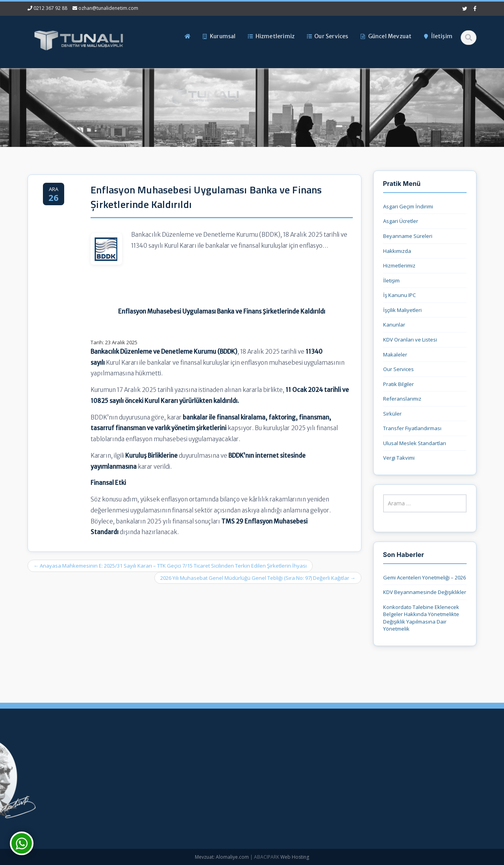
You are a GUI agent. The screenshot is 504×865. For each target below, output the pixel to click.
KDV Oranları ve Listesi (410, 340)
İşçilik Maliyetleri (402, 310)
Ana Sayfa (205, 758)
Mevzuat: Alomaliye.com (222, 857)
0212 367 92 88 (50, 8)
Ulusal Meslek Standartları (415, 443)
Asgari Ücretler (401, 221)
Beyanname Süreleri (408, 236)
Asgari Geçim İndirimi (408, 206)
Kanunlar (394, 325)
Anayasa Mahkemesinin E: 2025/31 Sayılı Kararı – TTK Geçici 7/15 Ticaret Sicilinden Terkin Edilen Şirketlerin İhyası (170, 566)
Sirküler (392, 414)
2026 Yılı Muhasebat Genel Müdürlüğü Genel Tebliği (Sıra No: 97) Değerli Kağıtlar (258, 578)
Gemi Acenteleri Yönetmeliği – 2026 (424, 577)
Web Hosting (295, 857)
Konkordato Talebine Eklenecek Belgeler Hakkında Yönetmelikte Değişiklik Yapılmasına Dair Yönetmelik (421, 618)
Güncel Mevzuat (212, 798)
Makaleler (395, 355)
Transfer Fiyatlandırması (412, 428)
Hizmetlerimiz (399, 265)
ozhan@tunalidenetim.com (108, 8)
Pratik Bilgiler (398, 384)
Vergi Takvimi (399, 458)
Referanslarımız (402, 399)
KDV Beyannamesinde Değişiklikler (425, 592)
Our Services (398, 369)
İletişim (391, 280)
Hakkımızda (397, 251)
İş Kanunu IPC (399, 295)
